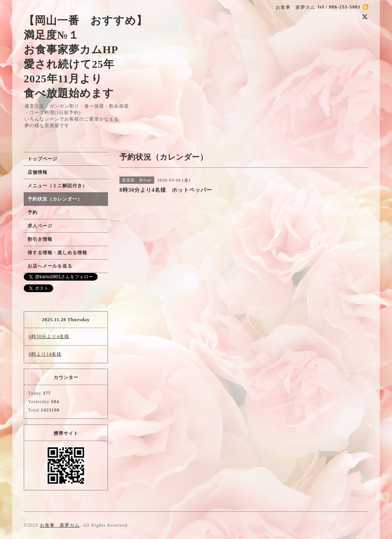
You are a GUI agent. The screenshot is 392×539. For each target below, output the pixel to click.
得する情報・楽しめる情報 (57, 253)
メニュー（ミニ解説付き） (57, 186)
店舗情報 (38, 172)
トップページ (42, 159)
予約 (33, 212)
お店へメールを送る (50, 266)
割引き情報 (40, 239)
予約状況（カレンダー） (55, 199)
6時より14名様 (45, 354)
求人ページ (40, 226)
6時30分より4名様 (49, 336)
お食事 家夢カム (60, 525)
